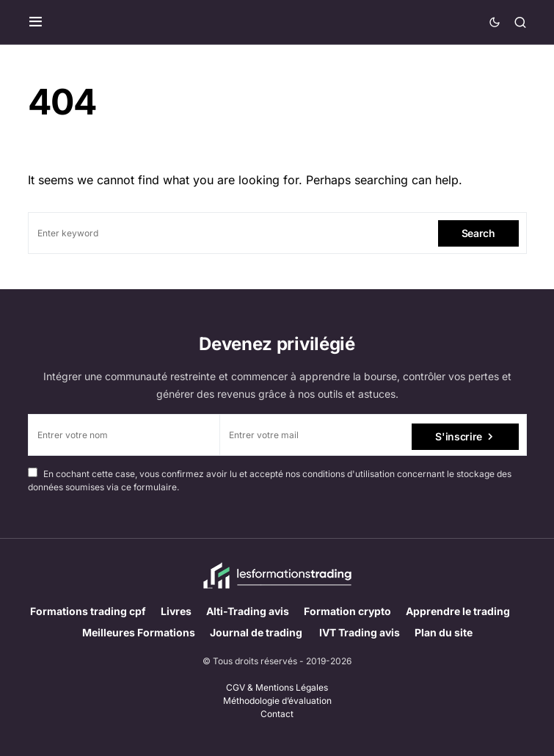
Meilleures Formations (139, 632)
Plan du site (444, 632)
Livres (176, 611)
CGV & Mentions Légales (277, 687)
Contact (277, 714)
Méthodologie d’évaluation (277, 701)
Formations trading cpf (88, 611)
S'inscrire (459, 435)
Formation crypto (347, 611)
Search (478, 233)
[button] (36, 22)
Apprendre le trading (458, 611)
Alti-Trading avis (248, 611)
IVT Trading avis (360, 632)
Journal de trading (257, 632)
